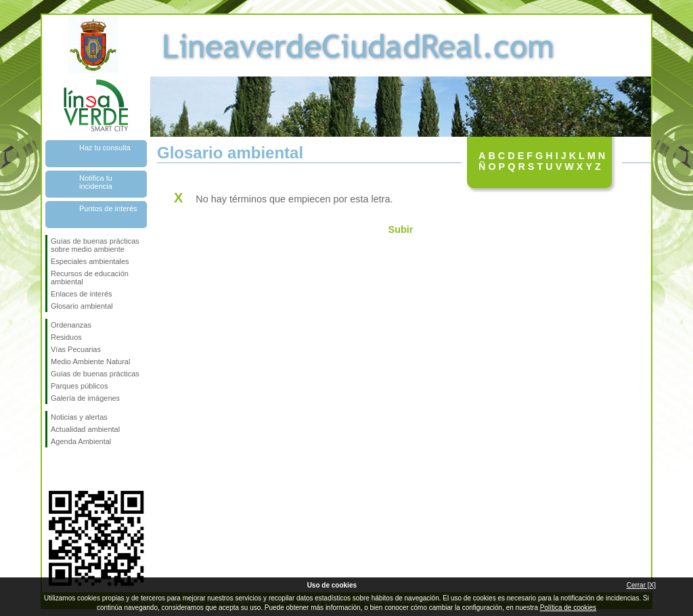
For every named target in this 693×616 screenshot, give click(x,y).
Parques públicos (79, 386)
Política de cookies (568, 608)
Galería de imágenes (85, 398)
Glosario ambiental (82, 306)
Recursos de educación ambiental (90, 278)
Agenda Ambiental (81, 441)
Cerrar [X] (641, 585)
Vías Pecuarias (76, 349)
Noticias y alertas (79, 417)
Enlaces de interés (82, 294)
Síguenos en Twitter (76, 469)
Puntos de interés (108, 208)
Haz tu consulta (105, 148)
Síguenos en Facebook (53, 469)
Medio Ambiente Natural (90, 361)
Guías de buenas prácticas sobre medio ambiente (95, 245)
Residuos (66, 337)
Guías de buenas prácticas (95, 374)
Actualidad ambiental (85, 429)
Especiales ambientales (90, 261)
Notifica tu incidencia (96, 182)
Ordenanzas (71, 325)
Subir (401, 229)
